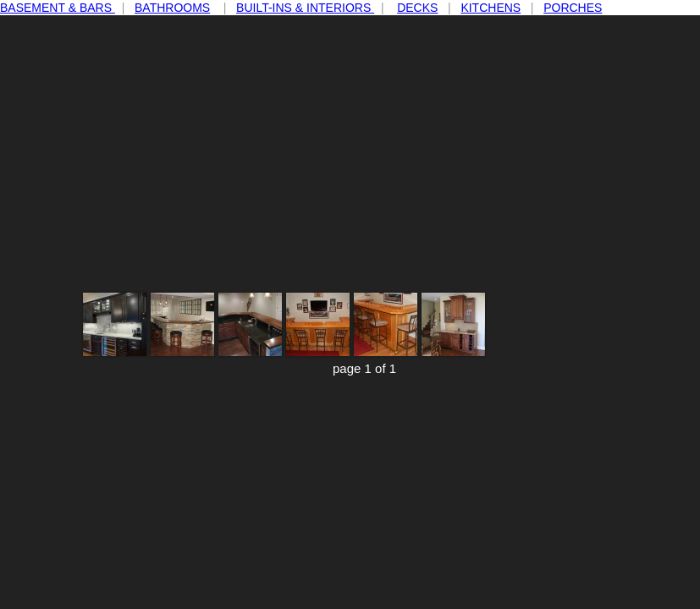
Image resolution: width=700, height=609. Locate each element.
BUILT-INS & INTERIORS (305, 8)
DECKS (417, 8)
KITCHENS (491, 8)
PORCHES (573, 8)
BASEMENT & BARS (58, 8)
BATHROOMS (172, 8)
